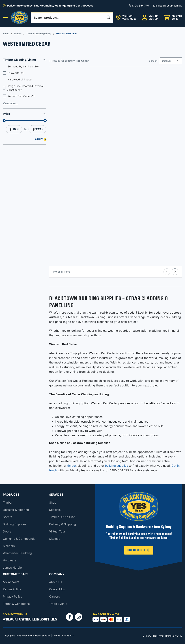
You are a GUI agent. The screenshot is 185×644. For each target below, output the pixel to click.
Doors (7, 531)
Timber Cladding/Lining (39, 34)
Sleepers (9, 546)
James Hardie (12, 568)
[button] (5, 18)
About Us (56, 582)
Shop (53, 502)
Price (7, 114)
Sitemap (55, 539)
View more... (10, 103)
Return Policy (12, 589)
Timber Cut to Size (62, 517)
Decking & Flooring (16, 510)
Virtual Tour (57, 531)
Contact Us (57, 589)
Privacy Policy (13, 596)
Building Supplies (15, 524)
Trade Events (58, 604)
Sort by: (154, 61)
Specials (55, 510)
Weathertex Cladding (17, 553)
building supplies (116, 466)
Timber (18, 34)
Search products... (47, 18)
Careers (54, 596)
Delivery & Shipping (63, 524)
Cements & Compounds (19, 539)
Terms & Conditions (16, 604)
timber (72, 466)
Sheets (7, 517)
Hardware (10, 560)
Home (6, 34)
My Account (11, 582)
